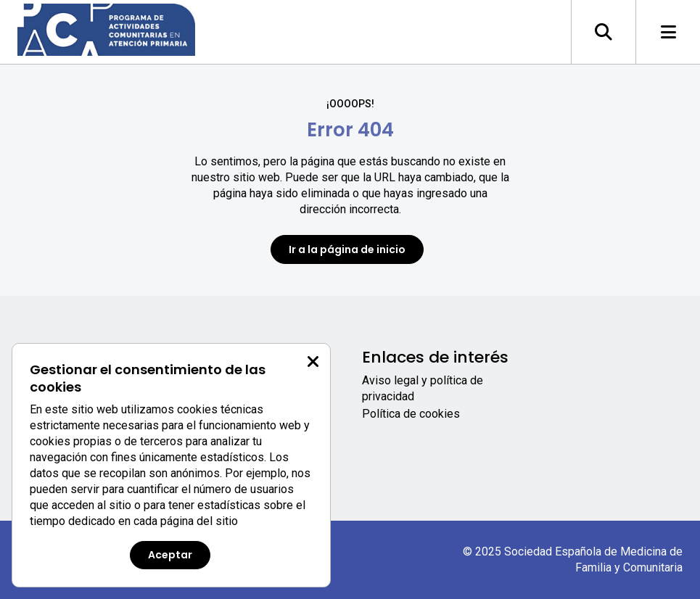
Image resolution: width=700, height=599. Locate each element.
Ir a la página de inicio (347, 249)
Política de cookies (411, 414)
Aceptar (170, 555)
